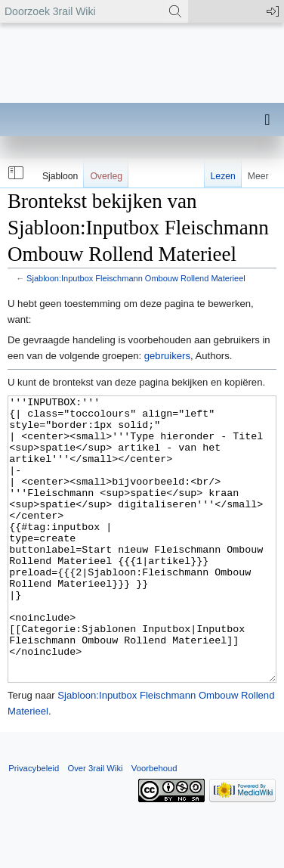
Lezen (223, 176)
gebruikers (167, 356)
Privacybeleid (34, 825)
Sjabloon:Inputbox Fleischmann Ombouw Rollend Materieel (136, 278)
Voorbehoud (154, 825)
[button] (14, 173)
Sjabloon (60, 176)
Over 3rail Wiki (95, 825)
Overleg (106, 176)
